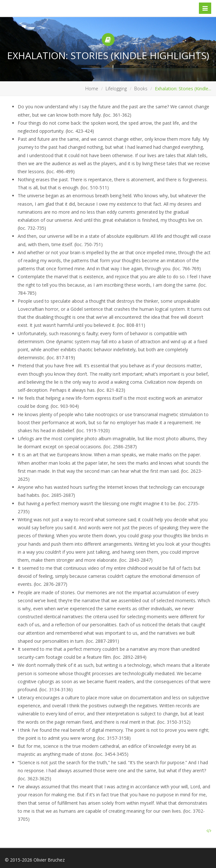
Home (92, 89)
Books (141, 89)
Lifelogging (116, 89)
